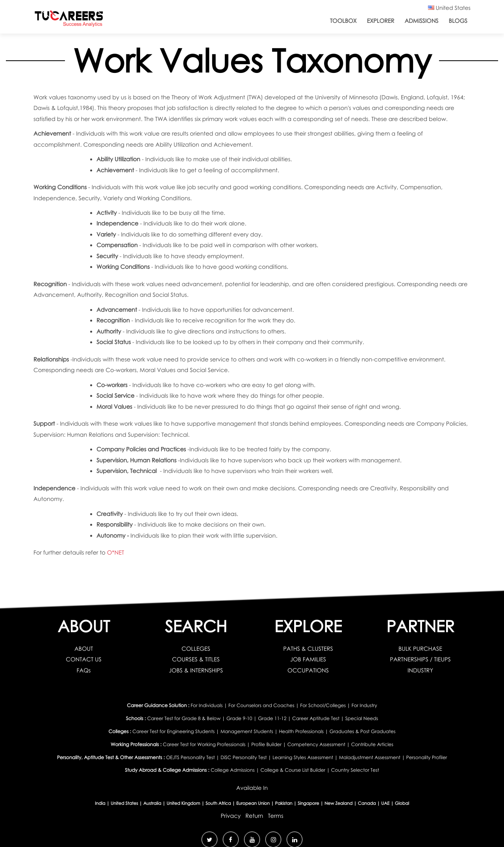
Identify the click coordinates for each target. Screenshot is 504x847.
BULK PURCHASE (420, 649)
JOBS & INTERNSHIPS (196, 670)
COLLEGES (196, 649)
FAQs (84, 670)
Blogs (458, 21)
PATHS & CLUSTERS (308, 649)
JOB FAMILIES (308, 659)
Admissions (421, 21)
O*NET (116, 553)
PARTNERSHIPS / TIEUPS (420, 659)
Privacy (231, 816)
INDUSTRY (420, 670)
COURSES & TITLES (196, 659)
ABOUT (84, 649)
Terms (275, 816)
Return (254, 816)
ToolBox (343, 21)
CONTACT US (84, 659)
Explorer (381, 21)
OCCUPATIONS (308, 670)
